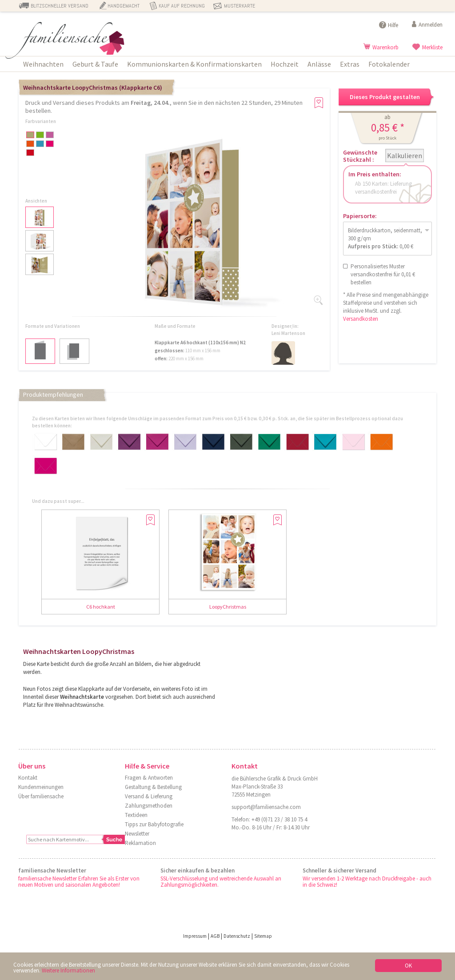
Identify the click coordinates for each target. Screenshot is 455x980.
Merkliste (432, 47)
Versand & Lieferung (149, 796)
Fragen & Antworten (149, 778)
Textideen (136, 815)
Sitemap (263, 936)
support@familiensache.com (266, 807)
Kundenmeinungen (41, 787)
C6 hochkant (101, 607)
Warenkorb (385, 47)
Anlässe (319, 64)
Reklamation (140, 843)
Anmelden (431, 25)
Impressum (195, 936)
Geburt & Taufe (95, 64)
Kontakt (28, 778)
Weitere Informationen (68, 970)
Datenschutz (237, 936)
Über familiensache (41, 796)
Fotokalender (389, 64)
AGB (215, 936)
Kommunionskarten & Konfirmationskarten (194, 64)
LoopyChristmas (228, 607)
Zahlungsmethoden (149, 806)
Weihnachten (43, 64)
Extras (350, 64)
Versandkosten (361, 319)
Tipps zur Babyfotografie (154, 824)
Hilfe (393, 25)
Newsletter (137, 834)
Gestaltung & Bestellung (153, 787)
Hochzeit (285, 64)
